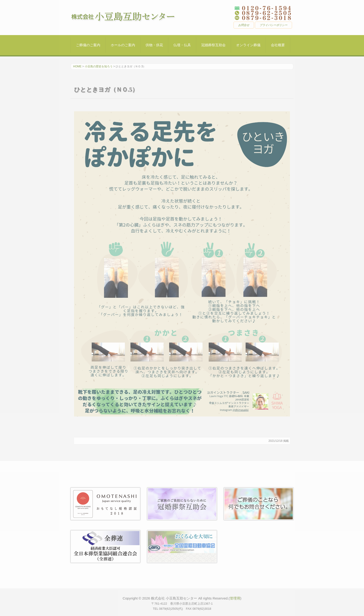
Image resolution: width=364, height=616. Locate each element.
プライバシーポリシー (273, 25)
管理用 (235, 598)
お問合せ (244, 25)
